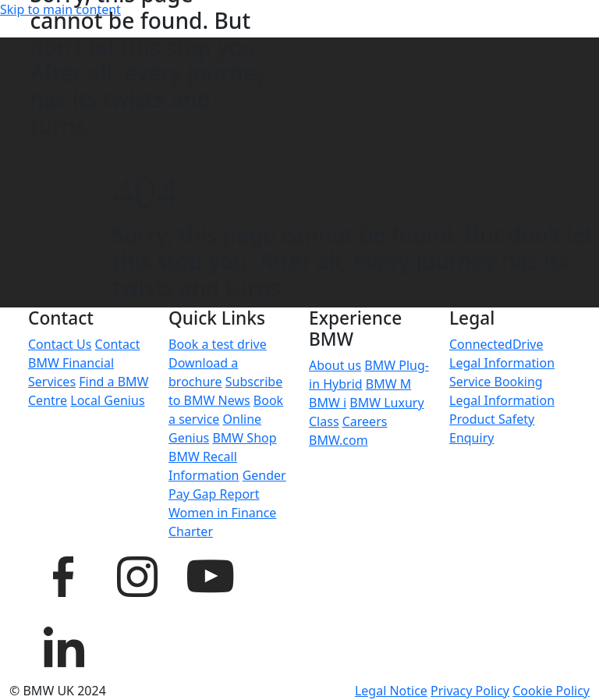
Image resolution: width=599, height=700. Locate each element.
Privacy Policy (470, 691)
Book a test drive (218, 344)
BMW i (328, 403)
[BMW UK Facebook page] (63, 574)
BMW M (388, 384)
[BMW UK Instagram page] (136, 574)
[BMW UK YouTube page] (210, 574)
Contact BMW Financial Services (84, 363)
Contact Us (60, 344)
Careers (365, 421)
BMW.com (338, 440)
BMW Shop (244, 438)
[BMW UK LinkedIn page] (63, 645)
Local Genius (107, 400)
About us (335, 365)
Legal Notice (391, 691)
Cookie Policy (551, 691)
